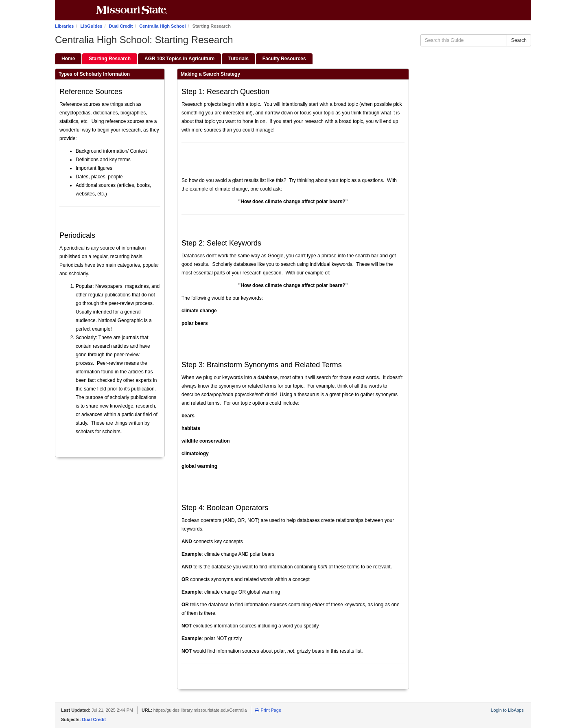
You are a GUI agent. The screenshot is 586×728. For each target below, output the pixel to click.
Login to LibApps (507, 710)
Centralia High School (162, 26)
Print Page (268, 710)
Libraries (64, 26)
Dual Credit (121, 26)
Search (519, 40)
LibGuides (92, 26)
